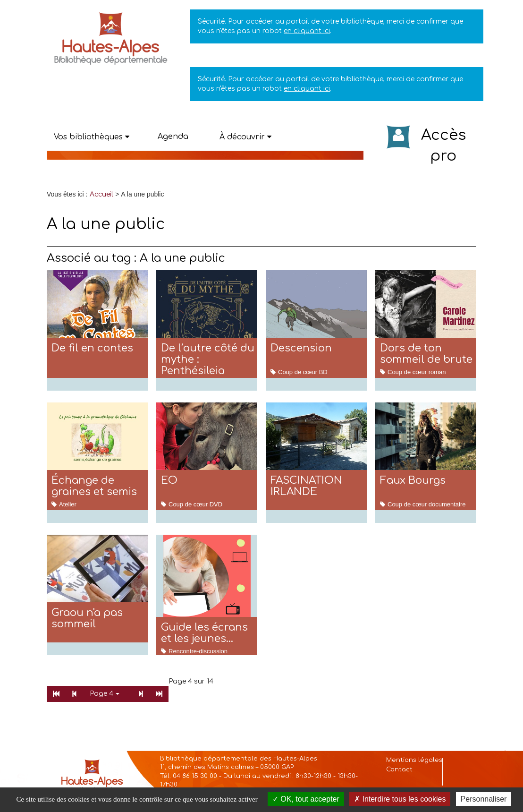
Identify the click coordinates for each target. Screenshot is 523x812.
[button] (92, 137)
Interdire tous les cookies (400, 799)
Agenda (173, 137)
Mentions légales (414, 760)
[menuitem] (101, 194)
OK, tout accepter (306, 799)
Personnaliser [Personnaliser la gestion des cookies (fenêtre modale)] (484, 799)
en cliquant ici (307, 31)
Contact (399, 769)
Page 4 (105, 694)
